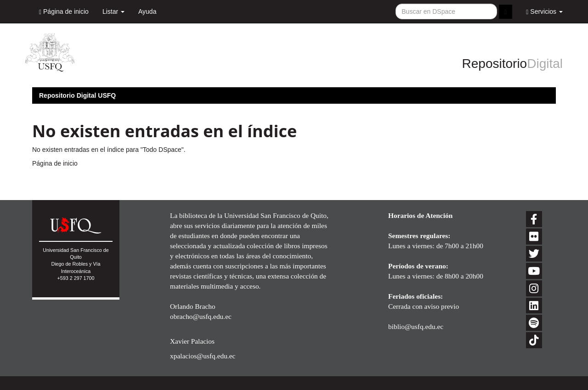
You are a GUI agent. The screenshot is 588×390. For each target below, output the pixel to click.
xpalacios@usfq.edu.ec (203, 356)
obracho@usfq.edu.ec (201, 316)
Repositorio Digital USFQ (77, 95)
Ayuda (147, 11)
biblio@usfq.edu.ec (416, 326)
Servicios (544, 12)
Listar (113, 11)
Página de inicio (64, 12)
